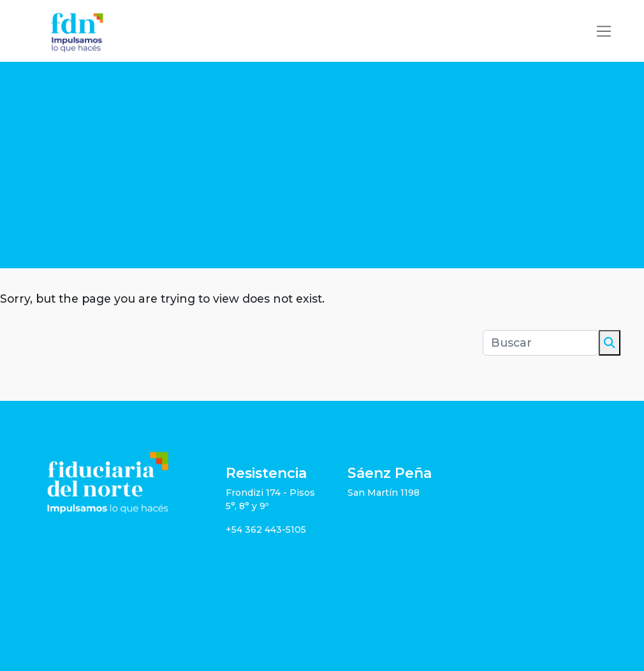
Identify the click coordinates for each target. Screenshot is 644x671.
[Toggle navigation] (604, 31)
